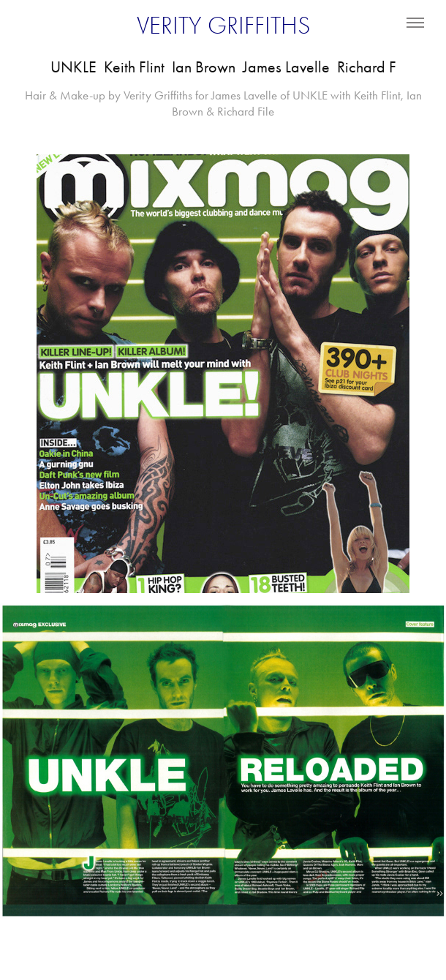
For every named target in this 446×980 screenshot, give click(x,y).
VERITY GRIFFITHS (223, 26)
